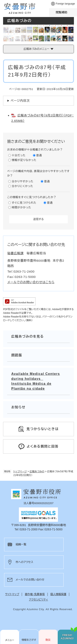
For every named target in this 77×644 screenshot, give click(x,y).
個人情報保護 (58, 594)
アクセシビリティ (38, 600)
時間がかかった (21, 207)
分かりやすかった (23, 181)
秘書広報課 (16, 253)
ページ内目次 (20, 101)
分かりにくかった (22, 186)
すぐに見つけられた (24, 203)
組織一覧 (21, 544)
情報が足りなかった (24, 160)
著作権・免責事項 (35, 594)
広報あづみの (37, 472)
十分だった (19, 155)
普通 (39, 155)
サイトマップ (12, 594)
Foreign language (65, 4)
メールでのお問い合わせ (30, 580)
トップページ (20, 472)
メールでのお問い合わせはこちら (31, 282)
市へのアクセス (24, 562)
